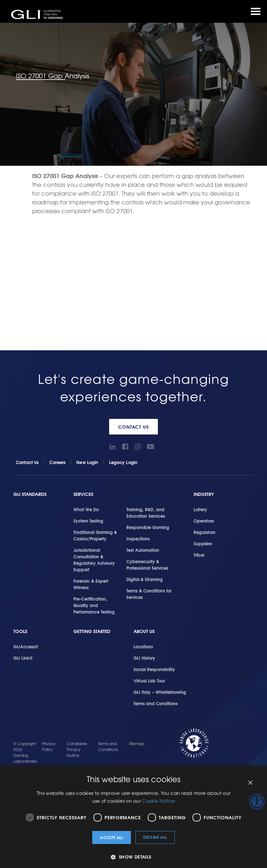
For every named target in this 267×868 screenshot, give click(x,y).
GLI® (37, 14)
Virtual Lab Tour (149, 680)
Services (83, 494)
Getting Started (92, 631)
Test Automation (143, 550)
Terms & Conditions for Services (149, 594)
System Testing (88, 521)
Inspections (138, 538)
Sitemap (137, 744)
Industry (204, 494)
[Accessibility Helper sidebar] (257, 802)
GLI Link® (23, 658)
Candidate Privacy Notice (77, 749)
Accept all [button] (112, 837)
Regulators (204, 532)
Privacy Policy (49, 746)
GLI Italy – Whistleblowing (160, 692)
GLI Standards (30, 494)
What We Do (86, 509)
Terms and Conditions (156, 703)
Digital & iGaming (145, 579)
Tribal (199, 555)
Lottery (200, 509)
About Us (144, 631)
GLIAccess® (26, 646)
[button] (133, 857)
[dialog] (133, 817)
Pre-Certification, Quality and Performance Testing (94, 605)
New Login (87, 462)
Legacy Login (123, 462)
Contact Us (134, 427)
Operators (204, 521)
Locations (143, 646)
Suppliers (203, 543)
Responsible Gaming (148, 527)
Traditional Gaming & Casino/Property (95, 535)
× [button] (250, 783)
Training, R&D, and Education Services (146, 512)
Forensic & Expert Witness (91, 584)
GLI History (144, 658)
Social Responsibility (154, 669)
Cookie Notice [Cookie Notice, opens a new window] (158, 801)
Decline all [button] (155, 837)
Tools (20, 631)
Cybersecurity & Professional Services (147, 564)
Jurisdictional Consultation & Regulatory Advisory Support (94, 560)
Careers (57, 462)
